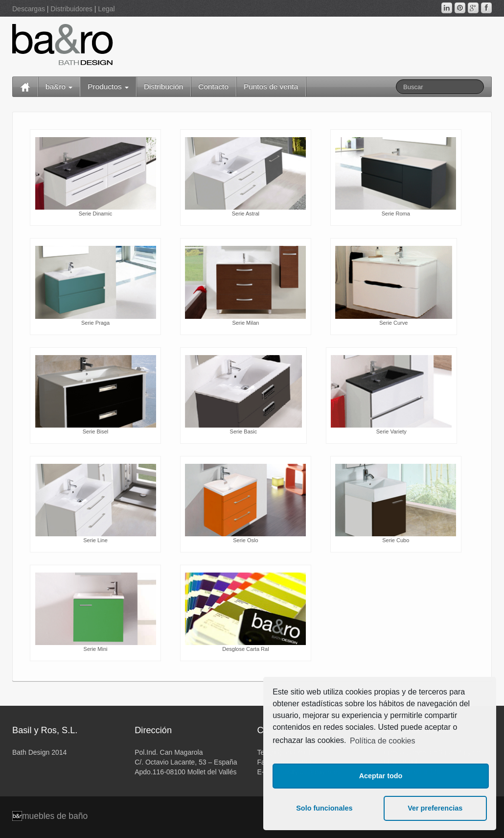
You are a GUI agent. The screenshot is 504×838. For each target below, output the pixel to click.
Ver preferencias (435, 808)
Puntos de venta (271, 86)
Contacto (213, 86)
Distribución (163, 86)
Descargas (29, 9)
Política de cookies (382, 741)
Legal (106, 9)
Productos (108, 86)
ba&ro (59, 86)
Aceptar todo (381, 776)
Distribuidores (71, 9)
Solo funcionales (324, 808)
